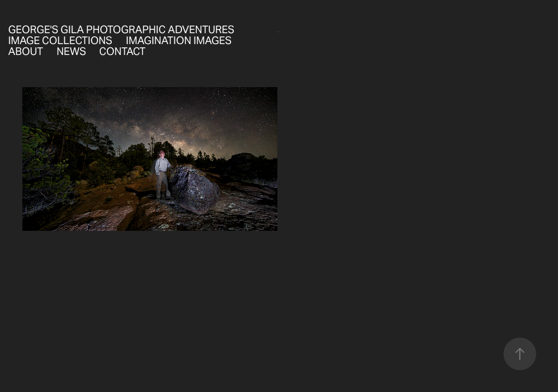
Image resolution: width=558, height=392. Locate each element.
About (26, 51)
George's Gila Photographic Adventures (121, 29)
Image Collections (60, 40)
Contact (122, 51)
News (71, 51)
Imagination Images (179, 40)
